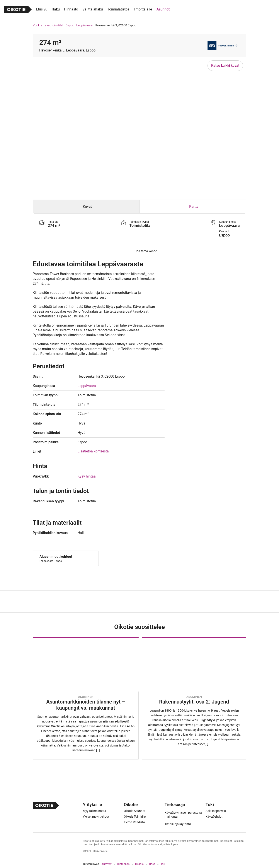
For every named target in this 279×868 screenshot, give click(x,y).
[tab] (86, 207)
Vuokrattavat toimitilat (48, 25)
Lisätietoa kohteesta (93, 451)
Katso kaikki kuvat (225, 66)
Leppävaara (84, 25)
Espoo (70, 25)
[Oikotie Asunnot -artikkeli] (86, 698)
